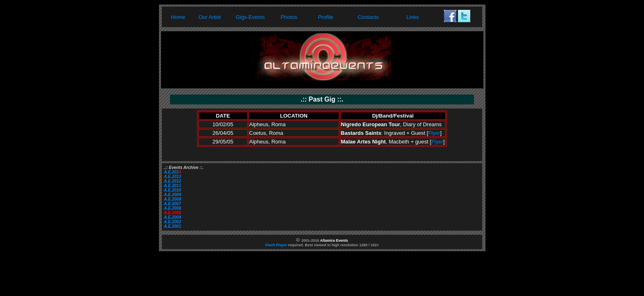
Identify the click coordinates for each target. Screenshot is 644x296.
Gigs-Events (250, 17)
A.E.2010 (172, 190)
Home (178, 17)
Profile (325, 17)
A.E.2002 (172, 222)
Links (413, 17)
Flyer (434, 133)
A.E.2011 (172, 186)
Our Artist (209, 17)
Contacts (368, 17)
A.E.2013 (172, 177)
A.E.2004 (172, 217)
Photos (289, 17)
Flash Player (276, 245)
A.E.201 (171, 172)
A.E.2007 (172, 204)
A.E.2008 (172, 199)
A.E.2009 (172, 195)
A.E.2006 (172, 208)
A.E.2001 (172, 226)
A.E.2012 (172, 181)
